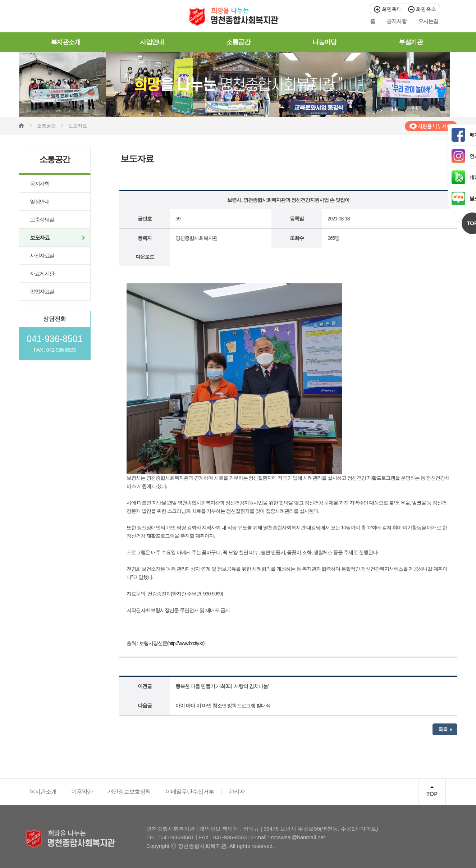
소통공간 (238, 42)
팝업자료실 (42, 291)
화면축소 (422, 9)
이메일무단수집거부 (190, 792)
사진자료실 (42, 255)
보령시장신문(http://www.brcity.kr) (172, 643)
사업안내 (152, 42)
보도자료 (40, 237)
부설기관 (411, 42)
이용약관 (82, 792)
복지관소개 (66, 42)
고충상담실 (42, 220)
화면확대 (388, 9)
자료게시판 (42, 273)
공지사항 (397, 21)
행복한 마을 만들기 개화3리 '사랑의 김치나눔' (222, 686)
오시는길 (428, 21)
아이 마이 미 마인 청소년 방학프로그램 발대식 (223, 705)
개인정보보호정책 (129, 792)
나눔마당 (324, 42)
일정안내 (40, 202)
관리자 (237, 792)
